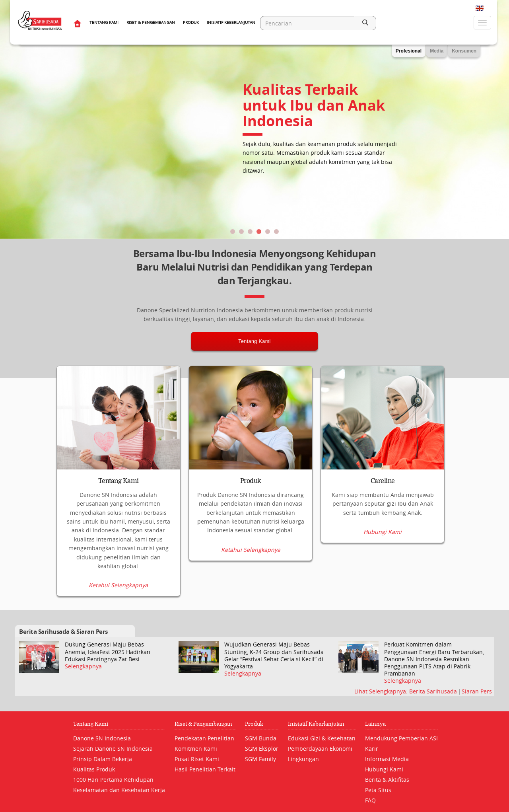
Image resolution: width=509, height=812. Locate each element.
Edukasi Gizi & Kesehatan (322, 739)
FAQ (370, 801)
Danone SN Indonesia (102, 739)
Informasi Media (387, 759)
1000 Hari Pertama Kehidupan (113, 780)
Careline (383, 481)
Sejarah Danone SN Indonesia (113, 749)
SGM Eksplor (262, 749)
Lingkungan (303, 759)
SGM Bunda (261, 739)
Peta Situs (378, 790)
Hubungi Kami (383, 586)
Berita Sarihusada (434, 691)
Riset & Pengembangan (151, 22)
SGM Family (260, 759)
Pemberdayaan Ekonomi (320, 749)
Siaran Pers (477, 691)
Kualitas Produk (94, 770)
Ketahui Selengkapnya (118, 586)
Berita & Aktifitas (387, 780)
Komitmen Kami (196, 749)
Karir (372, 749)
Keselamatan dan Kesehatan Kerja (119, 790)
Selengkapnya (83, 666)
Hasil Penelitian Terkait (205, 770)
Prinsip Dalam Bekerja (103, 759)
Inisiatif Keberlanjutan (231, 22)
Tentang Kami (104, 22)
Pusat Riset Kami (197, 759)
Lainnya (375, 724)
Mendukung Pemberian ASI (401, 739)
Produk (191, 22)
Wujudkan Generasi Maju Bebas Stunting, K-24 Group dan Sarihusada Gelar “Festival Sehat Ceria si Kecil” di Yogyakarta (274, 656)
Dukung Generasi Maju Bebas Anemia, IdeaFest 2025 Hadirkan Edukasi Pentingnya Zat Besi (108, 652)
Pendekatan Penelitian (204, 739)
